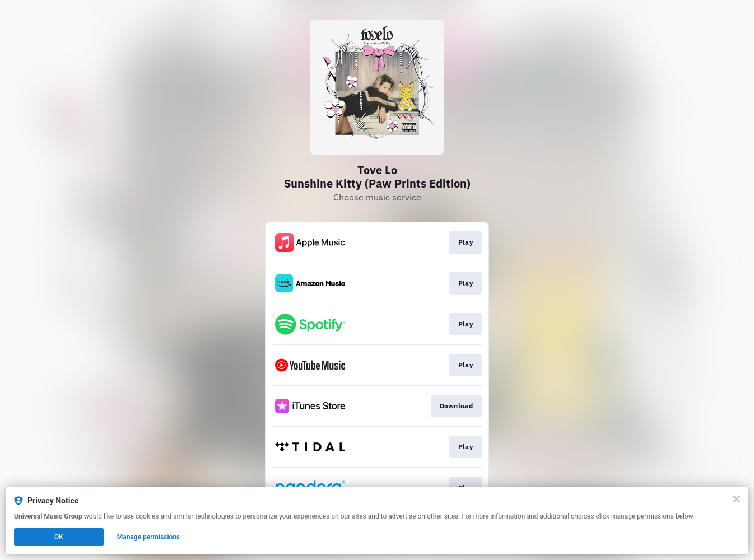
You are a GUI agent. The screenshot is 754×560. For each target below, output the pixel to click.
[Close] (737, 499)
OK (59, 537)
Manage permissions (149, 537)
